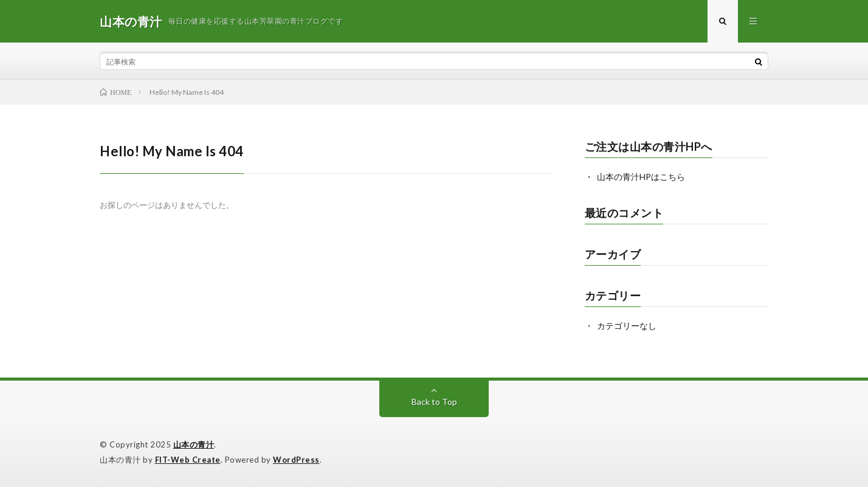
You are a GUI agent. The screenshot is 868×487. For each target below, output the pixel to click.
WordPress (296, 460)
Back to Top (434, 402)
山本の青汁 (194, 444)
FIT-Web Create (188, 460)
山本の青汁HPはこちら (641, 177)
